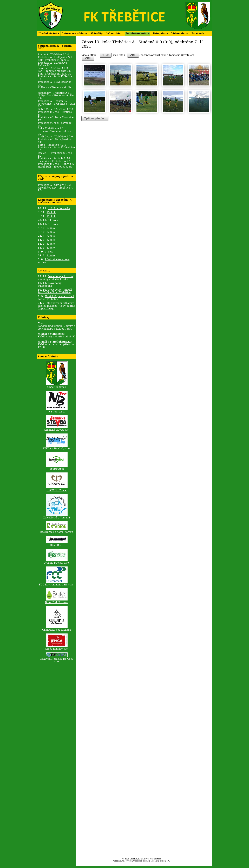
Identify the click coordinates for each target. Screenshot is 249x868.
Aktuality (97, 34)
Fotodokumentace (137, 34)
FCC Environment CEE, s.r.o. (57, 585)
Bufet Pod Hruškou (57, 602)
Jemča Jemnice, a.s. (57, 649)
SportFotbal (57, 469)
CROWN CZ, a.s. (57, 490)
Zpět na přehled (95, 118)
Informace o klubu (75, 34)
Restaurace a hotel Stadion (57, 532)
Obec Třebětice (57, 387)
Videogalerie (180, 34)
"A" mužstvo (114, 34)
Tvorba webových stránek (138, 861)
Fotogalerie (160, 34)
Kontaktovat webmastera (150, 859)
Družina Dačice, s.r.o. (57, 563)
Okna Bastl (57, 545)
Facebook (198, 34)
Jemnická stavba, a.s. (57, 430)
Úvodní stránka (49, 34)
